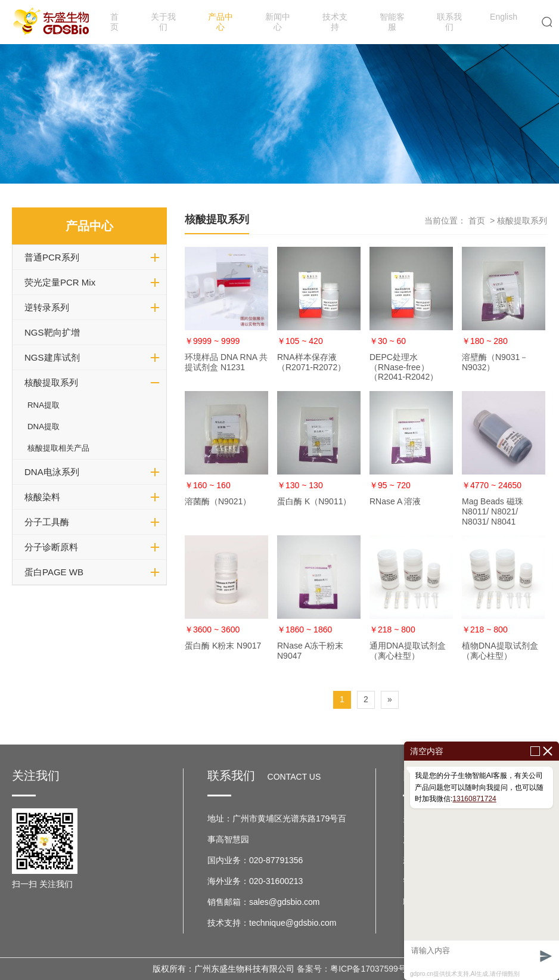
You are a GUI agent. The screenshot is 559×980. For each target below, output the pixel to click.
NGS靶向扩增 (52, 332)
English (504, 17)
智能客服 (392, 22)
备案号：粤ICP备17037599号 (352, 969)
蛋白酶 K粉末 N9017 (223, 646)
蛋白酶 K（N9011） (314, 501)
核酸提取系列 (51, 382)
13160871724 (474, 799)
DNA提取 (44, 427)
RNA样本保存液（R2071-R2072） (311, 362)
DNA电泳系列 (52, 472)
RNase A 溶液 (395, 501)
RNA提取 (44, 405)
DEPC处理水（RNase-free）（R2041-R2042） (404, 367)
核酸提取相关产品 (58, 448)
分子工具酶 (47, 522)
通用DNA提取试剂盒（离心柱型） (408, 651)
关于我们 (163, 22)
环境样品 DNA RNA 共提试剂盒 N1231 (226, 362)
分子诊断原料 (51, 547)
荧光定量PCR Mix (60, 282)
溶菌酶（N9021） (218, 501)
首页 (114, 22)
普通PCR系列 (52, 257)
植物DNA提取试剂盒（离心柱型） (500, 651)
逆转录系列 (47, 307)
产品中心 (221, 22)
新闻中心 (278, 22)
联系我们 (449, 22)
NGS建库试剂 (52, 357)
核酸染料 (42, 497)
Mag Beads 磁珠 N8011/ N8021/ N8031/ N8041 (493, 511)
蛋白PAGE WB (54, 572)
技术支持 (335, 22)
